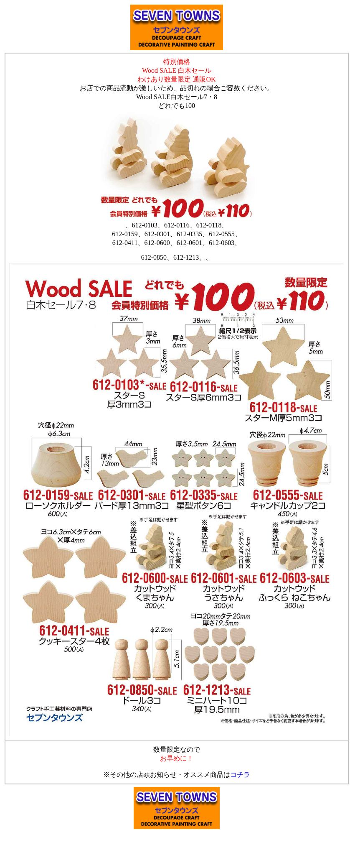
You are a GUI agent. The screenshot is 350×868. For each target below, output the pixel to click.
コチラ (240, 775)
